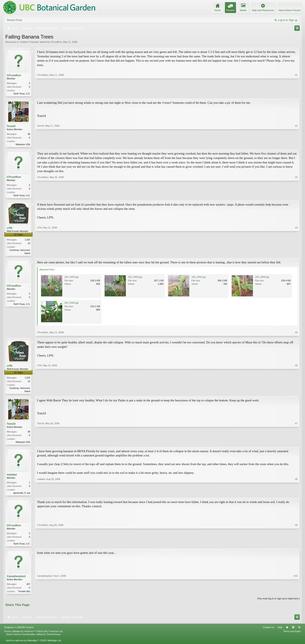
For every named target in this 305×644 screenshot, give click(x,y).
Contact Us (269, 631)
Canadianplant (16, 580)
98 (29, 135)
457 (28, 588)
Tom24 (11, 126)
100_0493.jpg (135, 279)
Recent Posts (15, 20)
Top (293, 631)
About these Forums (290, 10)
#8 (296, 495)
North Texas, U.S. (22, 94)
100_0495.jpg (262, 279)
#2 (296, 144)
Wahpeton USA (23, 145)
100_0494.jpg (199, 279)
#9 (296, 546)
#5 (296, 334)
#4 (296, 254)
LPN (10, 229)
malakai (12, 477)
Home (287, 631)
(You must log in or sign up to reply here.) (278, 602)
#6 (296, 392)
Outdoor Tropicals (29, 42)
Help (280, 631)
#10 (296, 594)
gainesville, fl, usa (22, 495)
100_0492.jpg (71, 279)
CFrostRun (56, 42)
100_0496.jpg (71, 304)
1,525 (27, 241)
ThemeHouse (53, 638)
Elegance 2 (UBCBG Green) (19, 631)
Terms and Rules (292, 635)
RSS (299, 631)
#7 (296, 444)
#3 (296, 196)
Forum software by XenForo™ (34, 635)
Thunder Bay (24, 595)
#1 (296, 93)
